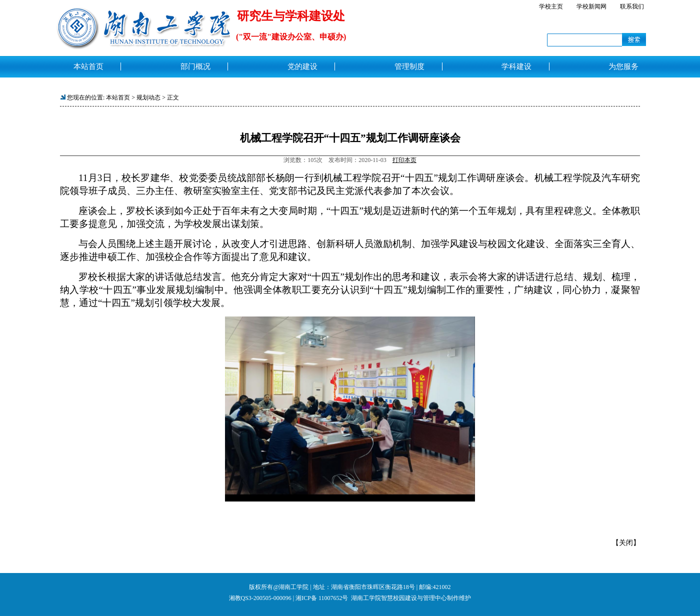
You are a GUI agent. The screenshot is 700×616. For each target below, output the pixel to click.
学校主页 (551, 6)
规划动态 (148, 97)
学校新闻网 (591, 6)
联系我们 (632, 6)
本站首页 (118, 97)
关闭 (626, 543)
